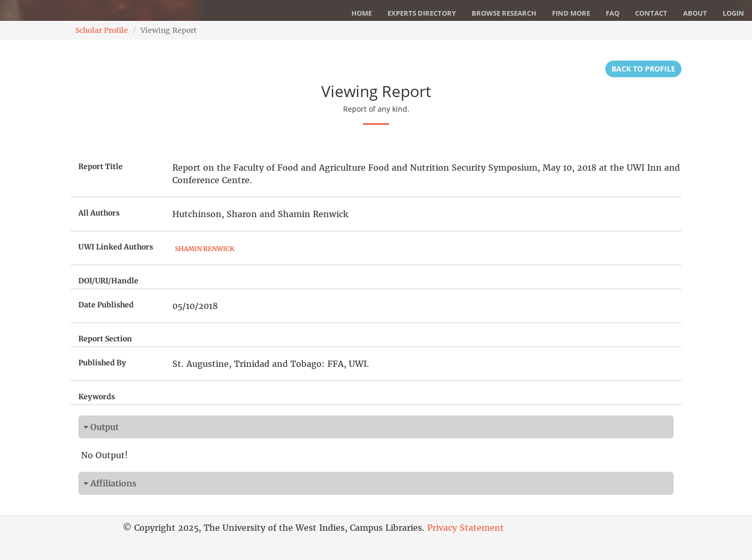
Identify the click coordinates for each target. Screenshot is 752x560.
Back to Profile (643, 69)
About (695, 13)
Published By (102, 363)
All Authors (99, 213)
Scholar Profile (102, 30)
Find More (571, 13)
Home (362, 13)
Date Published (106, 305)
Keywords (97, 397)
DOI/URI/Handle (108, 281)
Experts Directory (422, 13)
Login (733, 13)
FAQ (613, 13)
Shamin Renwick (205, 249)
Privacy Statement (466, 528)
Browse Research (504, 13)
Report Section (105, 339)
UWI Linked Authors (116, 247)
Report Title (101, 166)
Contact (651, 13)
